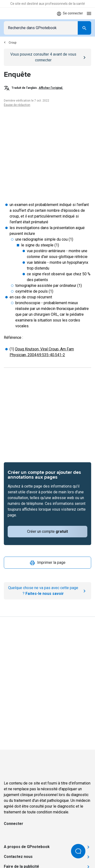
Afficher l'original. (51, 88)
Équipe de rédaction (17, 105)
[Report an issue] (47, 591)
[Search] (84, 28)
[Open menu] (89, 13)
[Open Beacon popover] (78, 851)
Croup (10, 43)
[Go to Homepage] (18, 13)
